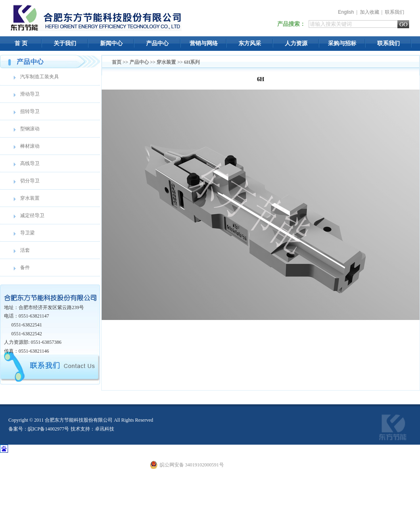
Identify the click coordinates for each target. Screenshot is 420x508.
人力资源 (296, 43)
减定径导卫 (32, 215)
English (346, 12)
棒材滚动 (30, 146)
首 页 (21, 43)
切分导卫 (30, 181)
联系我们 (395, 12)
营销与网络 (204, 43)
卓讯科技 (104, 429)
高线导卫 (30, 163)
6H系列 (192, 62)
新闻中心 (111, 43)
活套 (25, 250)
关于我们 (65, 43)
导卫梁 (27, 233)
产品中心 (157, 43)
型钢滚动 (30, 129)
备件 (25, 268)
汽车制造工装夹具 (40, 77)
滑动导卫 (30, 94)
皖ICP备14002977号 (49, 429)
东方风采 (250, 43)
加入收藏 (370, 12)
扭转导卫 (30, 111)
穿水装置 (30, 198)
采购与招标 (342, 43)
